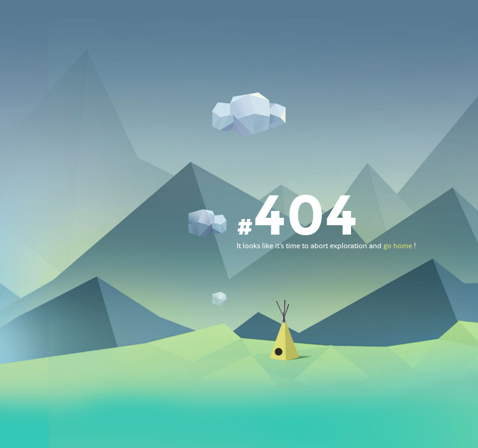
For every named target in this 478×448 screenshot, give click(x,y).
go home (398, 246)
